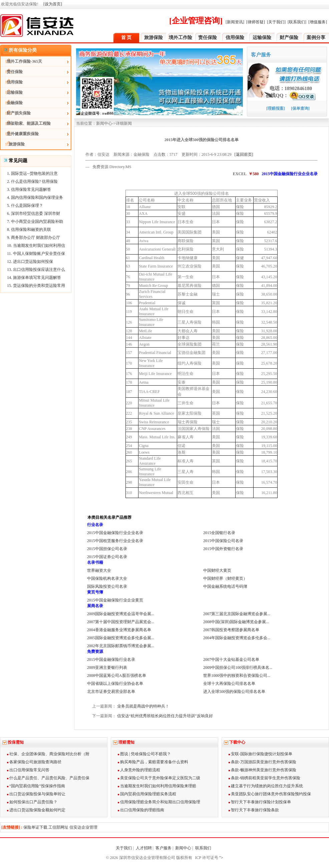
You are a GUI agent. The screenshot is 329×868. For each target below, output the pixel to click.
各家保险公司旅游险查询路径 (34, 762)
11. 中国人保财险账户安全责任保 (36, 254)
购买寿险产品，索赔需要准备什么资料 (153, 762)
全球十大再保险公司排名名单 (229, 684)
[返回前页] (244, 154)
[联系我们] (297, 22)
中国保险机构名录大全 (107, 578)
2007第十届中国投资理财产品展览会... (121, 622)
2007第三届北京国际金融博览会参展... (237, 614)
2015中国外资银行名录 (223, 549)
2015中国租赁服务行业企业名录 (115, 541)
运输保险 (262, 38)
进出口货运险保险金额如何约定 (36, 810)
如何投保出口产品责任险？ (32, 802)
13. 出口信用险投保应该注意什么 (36, 270)
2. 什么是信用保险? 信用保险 (32, 181)
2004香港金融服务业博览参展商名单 (119, 630)
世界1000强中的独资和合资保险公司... (237, 676)
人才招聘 (144, 848)
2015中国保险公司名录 (223, 541)
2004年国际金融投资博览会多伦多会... (237, 638)
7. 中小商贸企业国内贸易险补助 (35, 222)
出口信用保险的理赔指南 (141, 810)
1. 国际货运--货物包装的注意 (32, 173)
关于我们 (124, 848)
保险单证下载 (35, 827)
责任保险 (208, 38)
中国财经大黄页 (217, 570)
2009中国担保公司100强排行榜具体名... (238, 668)
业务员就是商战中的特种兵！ (143, 706)
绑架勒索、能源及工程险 (26, 123)
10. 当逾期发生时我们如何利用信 (36, 246)
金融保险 (12, 103)
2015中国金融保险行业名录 (111, 660)
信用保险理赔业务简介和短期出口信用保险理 (159, 802)
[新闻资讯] (235, 22)
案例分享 (316, 38)
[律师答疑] (256, 22)
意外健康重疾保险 (20, 134)
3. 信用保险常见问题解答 (29, 189)
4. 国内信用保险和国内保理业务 (35, 197)
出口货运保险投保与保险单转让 (36, 794)
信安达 (103, 154)
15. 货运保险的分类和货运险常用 (36, 286)
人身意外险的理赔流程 (139, 770)
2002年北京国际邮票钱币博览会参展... (121, 646)
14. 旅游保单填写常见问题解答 (34, 278)
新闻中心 (183, 848)
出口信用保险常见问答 (28, 770)
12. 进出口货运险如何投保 (30, 262)
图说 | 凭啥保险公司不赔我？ (144, 754)
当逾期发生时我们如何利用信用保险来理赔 (157, 786)
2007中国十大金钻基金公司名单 (231, 660)
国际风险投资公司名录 (107, 586)
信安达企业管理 (83, 827)
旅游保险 (153, 38)
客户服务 (163, 848)
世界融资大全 (99, 570)
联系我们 (204, 848)
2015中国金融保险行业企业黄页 (115, 600)
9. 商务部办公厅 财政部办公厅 (34, 238)
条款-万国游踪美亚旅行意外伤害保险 (262, 762)
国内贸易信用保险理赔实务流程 (147, 794)
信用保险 (235, 38)
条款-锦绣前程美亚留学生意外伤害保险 (264, 778)
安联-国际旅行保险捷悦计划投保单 (260, 754)
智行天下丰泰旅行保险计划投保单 (260, 802)
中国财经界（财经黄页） (225, 578)
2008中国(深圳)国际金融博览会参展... (236, 622)
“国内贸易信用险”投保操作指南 (36, 786)
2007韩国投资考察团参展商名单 (231, 630)
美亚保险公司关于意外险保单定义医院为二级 (159, 778)
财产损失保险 (16, 113)
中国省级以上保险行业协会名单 (115, 684)
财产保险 (289, 38)
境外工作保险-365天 (21, 61)
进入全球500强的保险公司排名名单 (234, 692)
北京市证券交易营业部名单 (111, 692)
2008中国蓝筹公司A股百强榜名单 (117, 676)
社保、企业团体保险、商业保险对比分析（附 (48, 754)
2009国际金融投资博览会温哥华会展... (121, 614)
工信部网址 (58, 827)
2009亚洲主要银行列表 (107, 668)
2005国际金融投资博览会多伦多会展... (121, 638)
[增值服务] (318, 22)
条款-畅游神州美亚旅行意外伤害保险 (262, 770)
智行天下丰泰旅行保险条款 (254, 810)
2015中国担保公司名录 (107, 549)
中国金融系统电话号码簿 (225, 586)
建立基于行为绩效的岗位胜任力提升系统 (266, 786)
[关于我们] (276, 22)
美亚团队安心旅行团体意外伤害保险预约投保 (270, 794)
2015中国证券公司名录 (107, 557)
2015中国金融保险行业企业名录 (115, 533)
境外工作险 (181, 38)
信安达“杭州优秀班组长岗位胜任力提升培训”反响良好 (165, 716)
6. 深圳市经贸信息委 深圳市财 (34, 213)
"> (221, 858)
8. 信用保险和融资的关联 (29, 230)
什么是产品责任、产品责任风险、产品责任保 (48, 778)
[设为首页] (53, 4)
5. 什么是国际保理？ (25, 205)
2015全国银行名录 (219, 533)
